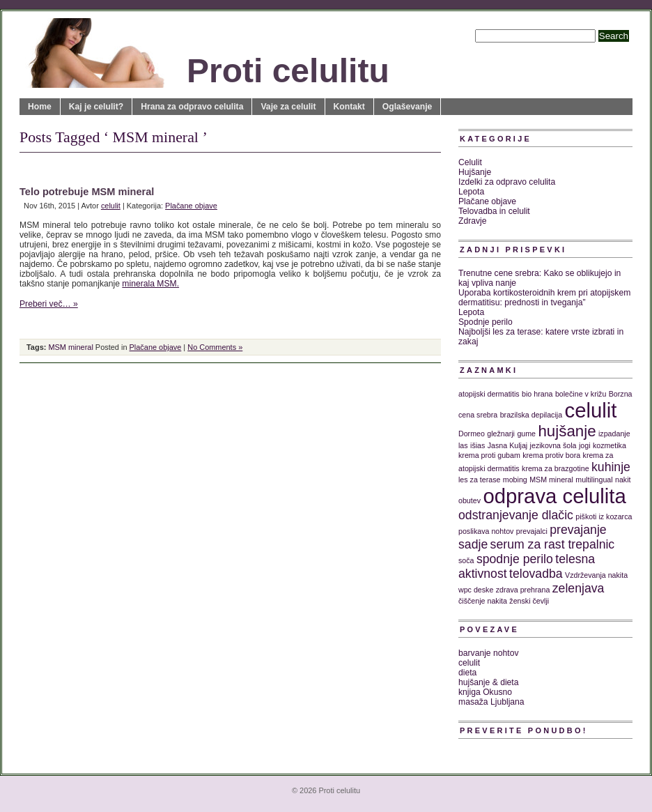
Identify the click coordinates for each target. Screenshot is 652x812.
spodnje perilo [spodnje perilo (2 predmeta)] (515, 559)
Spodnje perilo (486, 322)
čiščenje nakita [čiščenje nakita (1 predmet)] (483, 601)
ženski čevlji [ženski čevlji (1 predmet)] (529, 601)
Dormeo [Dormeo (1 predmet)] (472, 434)
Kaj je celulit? (96, 107)
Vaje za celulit (288, 107)
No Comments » (215, 347)
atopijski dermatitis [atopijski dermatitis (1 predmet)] (489, 394)
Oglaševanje (407, 107)
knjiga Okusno (485, 692)
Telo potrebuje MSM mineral (87, 192)
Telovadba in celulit (494, 211)
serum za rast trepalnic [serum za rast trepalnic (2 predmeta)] (553, 544)
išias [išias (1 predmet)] (478, 445)
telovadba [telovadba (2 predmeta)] (536, 574)
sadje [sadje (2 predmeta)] (473, 544)
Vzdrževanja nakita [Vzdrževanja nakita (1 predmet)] (596, 575)
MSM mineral (70, 347)
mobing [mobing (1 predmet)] (515, 480)
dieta (467, 673)
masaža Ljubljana (491, 702)
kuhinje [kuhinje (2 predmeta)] (611, 467)
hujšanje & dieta (489, 682)
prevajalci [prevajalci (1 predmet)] (532, 531)
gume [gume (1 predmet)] (526, 434)
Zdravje (473, 221)
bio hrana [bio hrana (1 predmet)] (537, 394)
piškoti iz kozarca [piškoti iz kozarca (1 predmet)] (604, 516)
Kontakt (349, 107)
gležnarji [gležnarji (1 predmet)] (501, 434)
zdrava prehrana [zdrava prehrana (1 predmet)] (523, 590)
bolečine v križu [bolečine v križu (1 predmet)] (581, 394)
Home (40, 107)
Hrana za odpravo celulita (192, 107)
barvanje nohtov (489, 653)
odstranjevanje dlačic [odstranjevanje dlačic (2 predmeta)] (516, 515)
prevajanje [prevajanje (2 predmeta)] (578, 530)
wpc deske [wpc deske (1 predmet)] (476, 590)
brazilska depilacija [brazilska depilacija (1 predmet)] (531, 415)
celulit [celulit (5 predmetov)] (591, 410)
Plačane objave (191, 206)
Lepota (471, 192)
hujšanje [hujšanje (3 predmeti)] (567, 431)
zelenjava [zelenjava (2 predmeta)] (579, 588)
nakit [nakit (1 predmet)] (623, 480)
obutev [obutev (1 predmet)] (469, 500)
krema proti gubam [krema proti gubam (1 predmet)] (489, 455)
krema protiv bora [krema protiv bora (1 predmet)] (551, 455)
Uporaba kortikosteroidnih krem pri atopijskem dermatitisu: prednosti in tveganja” (544, 298)
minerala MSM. (150, 284)
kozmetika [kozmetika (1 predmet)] (610, 445)
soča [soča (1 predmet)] (466, 560)
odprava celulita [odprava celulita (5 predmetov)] (554, 496)
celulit (111, 206)
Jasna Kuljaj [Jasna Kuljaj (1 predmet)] (507, 445)
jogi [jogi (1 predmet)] (585, 445)
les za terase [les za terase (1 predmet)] (479, 480)
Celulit (470, 162)
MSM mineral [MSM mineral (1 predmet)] (551, 480)
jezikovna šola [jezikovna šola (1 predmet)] (553, 445)
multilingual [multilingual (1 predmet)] (594, 480)
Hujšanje (475, 172)
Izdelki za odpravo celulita (507, 182)
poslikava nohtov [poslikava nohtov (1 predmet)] (486, 531)
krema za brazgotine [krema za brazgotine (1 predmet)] (556, 468)
